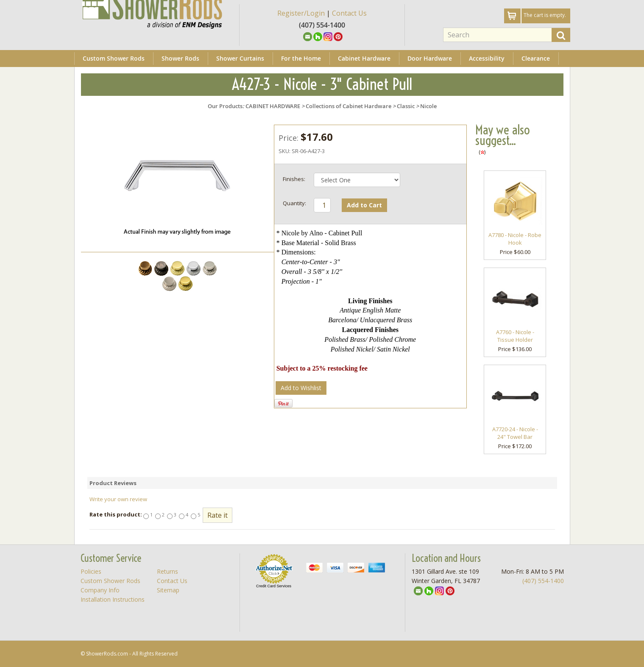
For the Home (301, 58)
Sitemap (168, 590)
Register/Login (301, 13)
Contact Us (349, 13)
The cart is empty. (545, 15)
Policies (91, 571)
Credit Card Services (274, 586)
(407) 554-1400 (543, 581)
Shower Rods (180, 58)
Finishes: (294, 179)
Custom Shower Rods (114, 58)
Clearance (536, 58)
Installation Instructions (113, 599)
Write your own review (118, 499)
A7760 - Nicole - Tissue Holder (515, 336)
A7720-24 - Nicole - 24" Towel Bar (515, 433)
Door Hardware (430, 58)
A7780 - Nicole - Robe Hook (515, 239)
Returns (167, 571)
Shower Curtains (240, 58)
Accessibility (487, 58)
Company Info (100, 590)
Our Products (225, 106)
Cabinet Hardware (364, 58)
